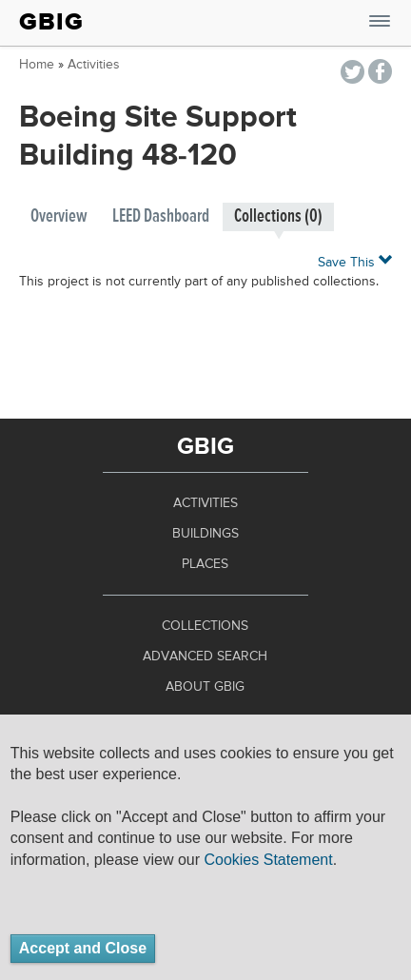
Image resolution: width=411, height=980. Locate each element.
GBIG (51, 22)
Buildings (205, 534)
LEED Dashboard (161, 216)
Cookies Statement (268, 860)
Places (205, 564)
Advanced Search (205, 657)
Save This (355, 261)
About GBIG (205, 687)
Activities (94, 65)
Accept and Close (83, 948)
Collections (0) (278, 216)
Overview (59, 216)
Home (37, 65)
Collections (205, 626)
